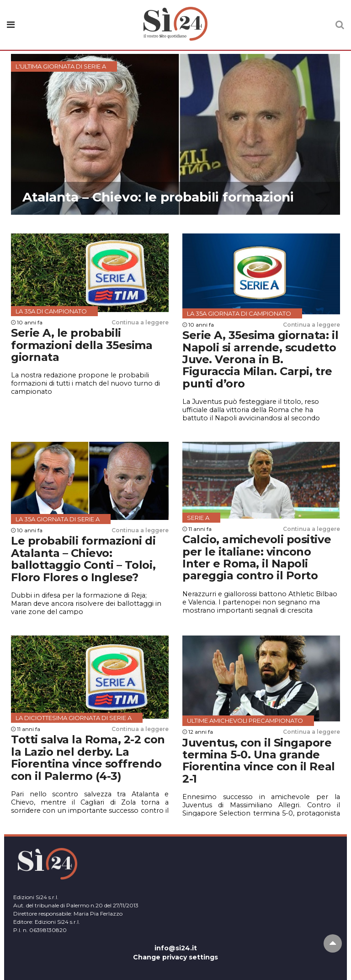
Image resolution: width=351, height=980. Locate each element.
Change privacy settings (175, 957)
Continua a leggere (140, 322)
